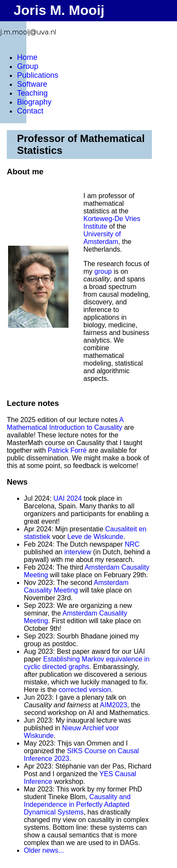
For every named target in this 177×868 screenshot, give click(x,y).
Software (32, 84)
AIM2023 (114, 705)
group (103, 271)
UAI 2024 (67, 498)
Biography (34, 102)
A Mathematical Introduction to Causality (65, 424)
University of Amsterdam (102, 238)
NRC (132, 544)
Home (27, 57)
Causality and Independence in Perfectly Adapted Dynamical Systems (77, 804)
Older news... (44, 850)
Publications (38, 75)
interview (78, 552)
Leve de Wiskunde (95, 537)
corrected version (85, 690)
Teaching (32, 93)
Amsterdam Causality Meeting (76, 586)
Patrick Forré (67, 450)
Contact (30, 111)
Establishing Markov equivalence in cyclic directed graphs (87, 663)
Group (28, 66)
